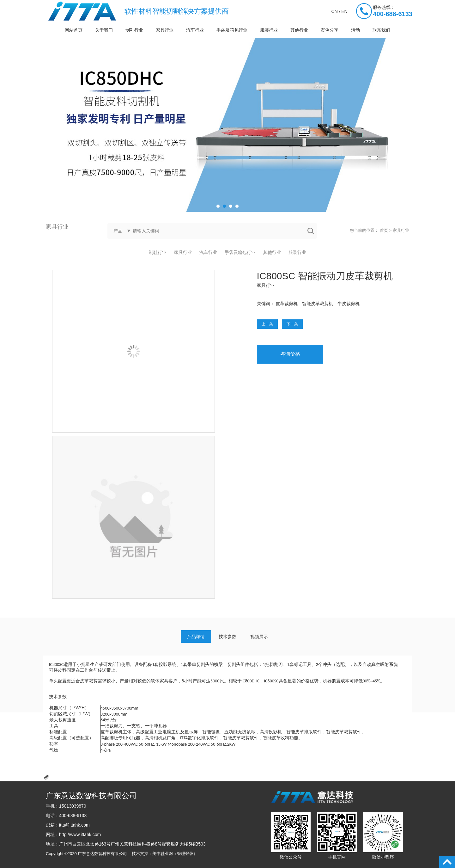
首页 (384, 230)
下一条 (292, 324)
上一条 (267, 324)
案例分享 (330, 30)
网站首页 (74, 30)
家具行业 (165, 30)
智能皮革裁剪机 (318, 304)
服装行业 (269, 30)
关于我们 (104, 30)
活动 (355, 30)
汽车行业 (195, 30)
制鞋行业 (134, 30)
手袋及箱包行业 (232, 30)
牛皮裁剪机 (349, 304)
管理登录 (185, 854)
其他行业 (299, 30)
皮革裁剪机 (287, 304)
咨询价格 (290, 354)
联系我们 (381, 30)
